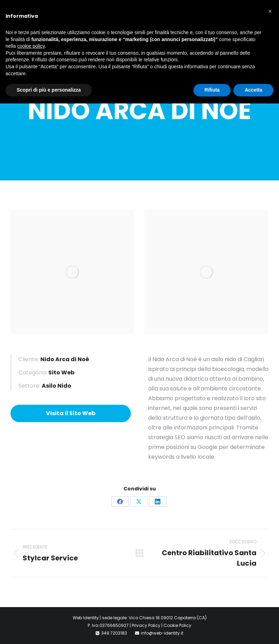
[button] (270, 11)
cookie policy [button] (31, 46)
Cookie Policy (177, 625)
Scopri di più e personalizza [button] (49, 90)
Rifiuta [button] (212, 90)
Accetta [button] (253, 90)
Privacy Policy (146, 625)
